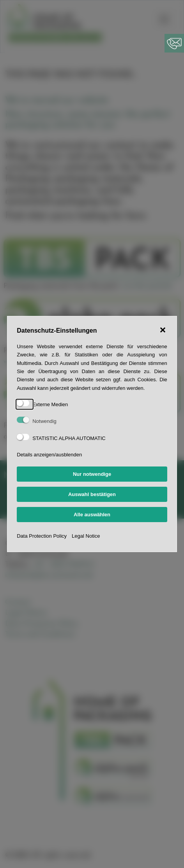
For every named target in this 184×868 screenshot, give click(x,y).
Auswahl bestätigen (92, 494)
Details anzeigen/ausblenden (49, 455)
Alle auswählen (92, 515)
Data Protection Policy (42, 536)
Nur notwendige (92, 474)
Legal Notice (86, 536)
